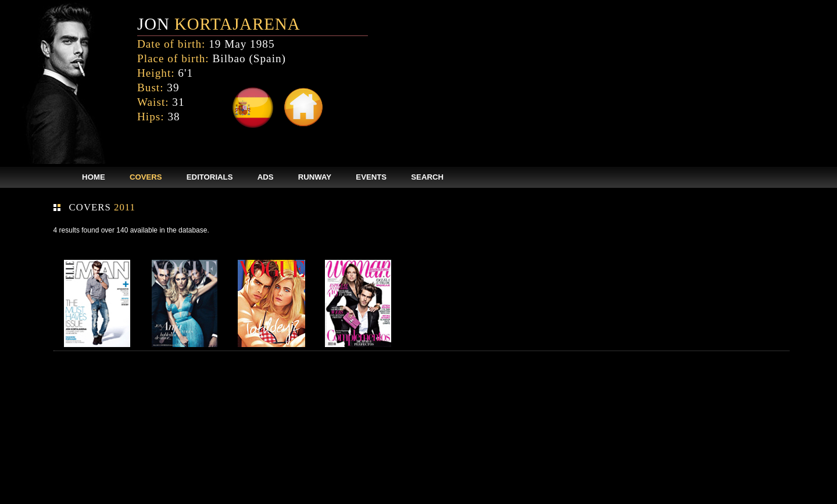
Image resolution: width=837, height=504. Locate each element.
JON (219, 24)
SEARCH (427, 177)
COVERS (146, 177)
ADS (266, 177)
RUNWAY (315, 177)
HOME (94, 177)
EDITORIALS (210, 177)
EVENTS (371, 177)
